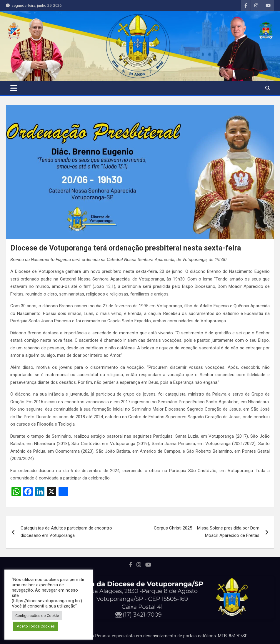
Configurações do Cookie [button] (37, 616)
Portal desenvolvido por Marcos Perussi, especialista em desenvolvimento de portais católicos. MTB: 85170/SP (140, 636)
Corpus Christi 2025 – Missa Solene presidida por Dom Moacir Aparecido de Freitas (207, 532)
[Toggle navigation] (14, 88)
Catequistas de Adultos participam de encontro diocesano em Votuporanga (66, 532)
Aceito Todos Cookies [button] (36, 626)
